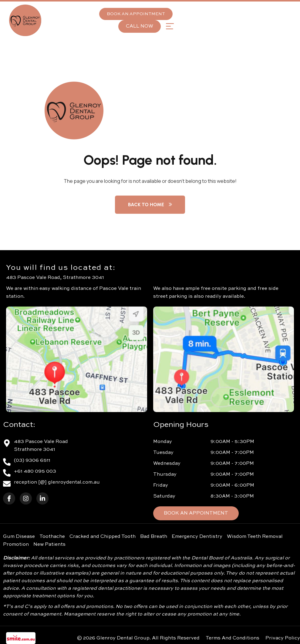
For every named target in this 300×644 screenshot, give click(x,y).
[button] (170, 26)
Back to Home (150, 205)
